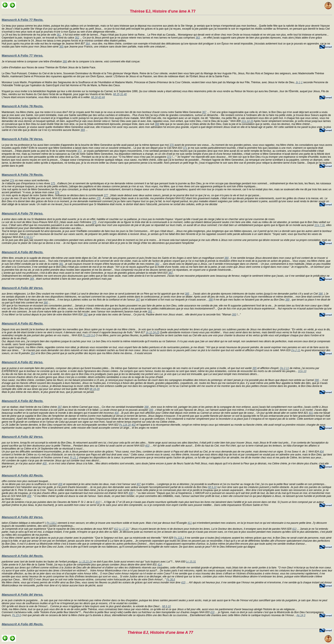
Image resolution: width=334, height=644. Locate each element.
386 (321, 294)
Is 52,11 (28, 237)
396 (317, 380)
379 (94, 222)
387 (138, 300)
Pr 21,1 (74, 458)
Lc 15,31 (191, 562)
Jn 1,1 (299, 82)
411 (190, 523)
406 (60, 484)
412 (116, 529)
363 (198, 38)
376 (57, 192)
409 (29, 496)
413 (294, 529)
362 (77, 38)
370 (172, 145)
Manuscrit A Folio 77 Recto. (23, 20)
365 (61, 47)
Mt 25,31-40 (120, 94)
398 (146, 407)
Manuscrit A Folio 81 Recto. (23, 323)
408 (131, 493)
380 (226, 258)
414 (160, 565)
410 (98, 502)
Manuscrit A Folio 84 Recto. (23, 556)
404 (322, 452)
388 (211, 300)
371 (185, 148)
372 (80, 151)
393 (234, 315)
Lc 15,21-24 (86, 562)
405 (45, 464)
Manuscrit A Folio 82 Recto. (23, 401)
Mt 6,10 (212, 487)
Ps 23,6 (17, 615)
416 (212, 612)
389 (287, 300)
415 (183, 582)
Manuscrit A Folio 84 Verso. (22, 595)
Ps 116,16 (125, 425)
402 (134, 425)
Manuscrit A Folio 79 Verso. (22, 213)
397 (60, 407)
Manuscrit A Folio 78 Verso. (22, 139)
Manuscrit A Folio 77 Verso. (22, 55)
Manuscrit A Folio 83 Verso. (22, 517)
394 (33, 353)
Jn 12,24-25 (152, 332)
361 (59, 35)
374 (12, 180)
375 (53, 183)
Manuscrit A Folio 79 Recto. (23, 175)
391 (150, 312)
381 (61, 264)
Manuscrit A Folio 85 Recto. (23, 624)
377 (106, 195)
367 (204, 112)
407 (139, 484)
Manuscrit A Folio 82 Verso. (22, 437)
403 (147, 446)
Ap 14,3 (301, 615)
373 (169, 157)
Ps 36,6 (171, 580)
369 (83, 130)
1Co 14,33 (247, 121)
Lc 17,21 (124, 529)
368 (157, 124)
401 (311, 413)
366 (65, 62)
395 (255, 368)
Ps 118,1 (52, 523)
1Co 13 (302, 371)
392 (85, 315)
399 (151, 410)
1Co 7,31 (320, 225)
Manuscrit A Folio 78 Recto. (23, 106)
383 (170, 273)
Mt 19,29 (94, 389)
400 (117, 413)
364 (88, 44)
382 (157, 264)
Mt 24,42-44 (98, 97)
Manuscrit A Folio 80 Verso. (22, 288)
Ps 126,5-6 (89, 335)
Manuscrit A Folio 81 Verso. (22, 362)
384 (32, 279)
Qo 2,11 (296, 350)
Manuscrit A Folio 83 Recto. (23, 475)
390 (46, 303)
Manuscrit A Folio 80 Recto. (23, 252)
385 (187, 294)
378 (99, 198)
